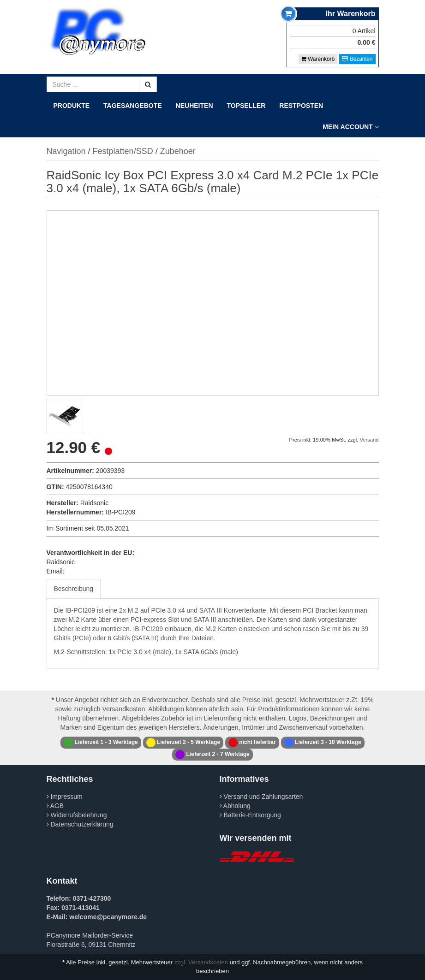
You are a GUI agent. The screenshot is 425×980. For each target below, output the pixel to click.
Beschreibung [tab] (74, 589)
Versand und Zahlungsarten (261, 797)
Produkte (72, 106)
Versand (369, 440)
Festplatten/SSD (123, 151)
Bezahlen (357, 59)
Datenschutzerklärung (80, 824)
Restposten (301, 106)
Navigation (66, 151)
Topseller (246, 106)
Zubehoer (178, 151)
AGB (55, 806)
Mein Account (350, 127)
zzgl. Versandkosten (201, 962)
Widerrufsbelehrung (77, 815)
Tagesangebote (133, 106)
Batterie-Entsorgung (250, 815)
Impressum (65, 797)
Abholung (235, 806)
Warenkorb (318, 59)
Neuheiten (195, 106)
